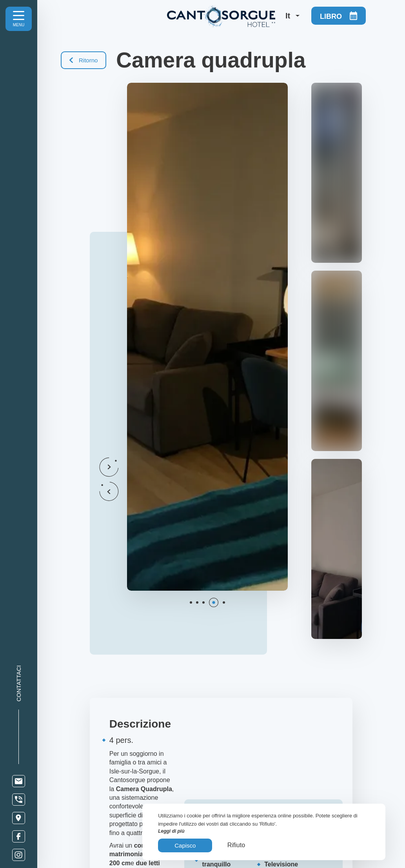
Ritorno (84, 60)
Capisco (185, 845)
